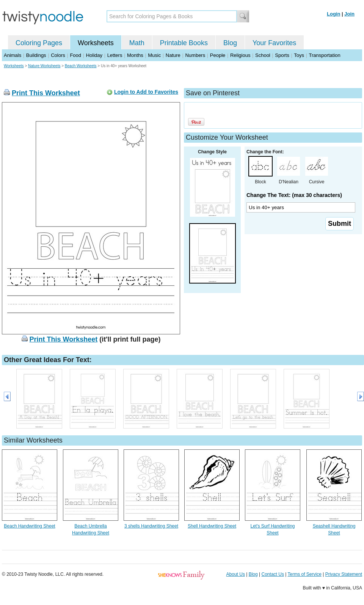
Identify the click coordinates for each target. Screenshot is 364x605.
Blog (230, 43)
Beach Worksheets (81, 66)
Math (137, 43)
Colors (58, 55)
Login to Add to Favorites (146, 92)
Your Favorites (274, 43)
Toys (299, 55)
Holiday (94, 55)
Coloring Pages (39, 43)
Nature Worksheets (44, 66)
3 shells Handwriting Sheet (151, 526)
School (263, 55)
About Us (236, 574)
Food (75, 55)
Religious (240, 55)
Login (333, 14)
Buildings (36, 55)
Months (135, 55)
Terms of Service (304, 574)
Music (154, 55)
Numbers (195, 55)
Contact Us (273, 574)
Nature (173, 55)
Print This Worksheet (46, 93)
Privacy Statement (344, 574)
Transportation (324, 55)
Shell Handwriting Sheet (212, 526)
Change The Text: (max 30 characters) (294, 195)
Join (349, 14)
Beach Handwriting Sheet (29, 526)
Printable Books (184, 43)
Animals (13, 55)
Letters (115, 55)
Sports (282, 55)
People (218, 55)
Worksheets (96, 43)
